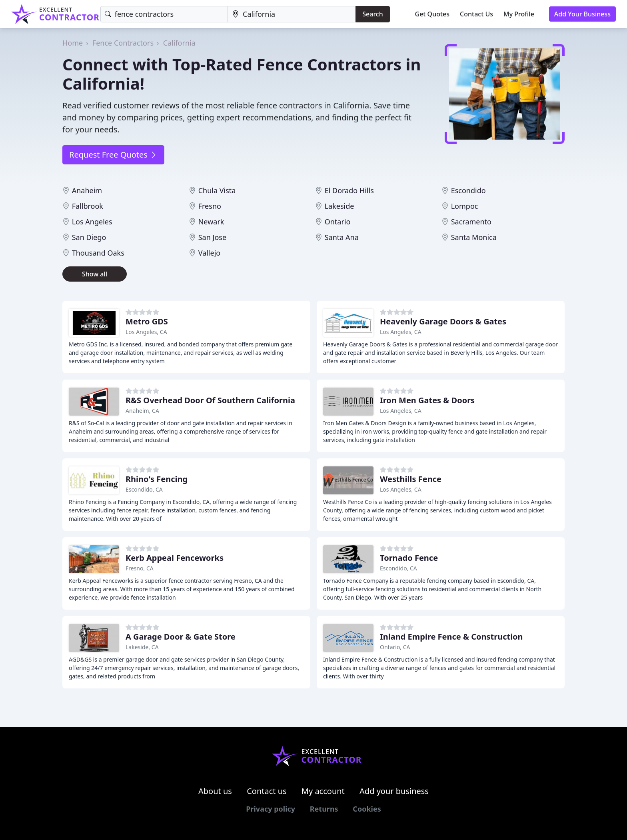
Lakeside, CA (142, 647)
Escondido (468, 190)
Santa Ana (342, 237)
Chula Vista (217, 190)
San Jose (212, 237)
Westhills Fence (411, 479)
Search (372, 14)
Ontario (338, 222)
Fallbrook (88, 206)
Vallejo (210, 253)
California (179, 43)
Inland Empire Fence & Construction (451, 637)
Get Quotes (432, 14)
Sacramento (471, 222)
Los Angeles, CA (146, 332)
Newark (211, 222)
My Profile (519, 14)
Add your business (394, 791)
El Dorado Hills (349, 190)
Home (73, 43)
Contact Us (476, 14)
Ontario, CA (395, 647)
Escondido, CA (144, 489)
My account (323, 791)
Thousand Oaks (98, 253)
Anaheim (87, 190)
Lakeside (339, 206)
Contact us (267, 791)
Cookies (367, 809)
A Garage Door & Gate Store (181, 637)
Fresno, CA (140, 568)
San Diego (89, 237)
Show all (95, 274)
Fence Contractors (123, 43)
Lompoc (465, 206)
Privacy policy (271, 809)
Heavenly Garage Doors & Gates (443, 321)
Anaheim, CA (142, 411)
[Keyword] (164, 14)
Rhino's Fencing (157, 479)
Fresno (210, 206)
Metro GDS (147, 321)
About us (215, 791)
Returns (324, 809)
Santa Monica (474, 237)
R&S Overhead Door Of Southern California (210, 400)
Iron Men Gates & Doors (427, 400)
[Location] (292, 14)
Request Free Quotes (113, 155)
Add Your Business (582, 14)
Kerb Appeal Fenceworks (175, 558)
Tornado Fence (409, 558)
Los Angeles (92, 222)
